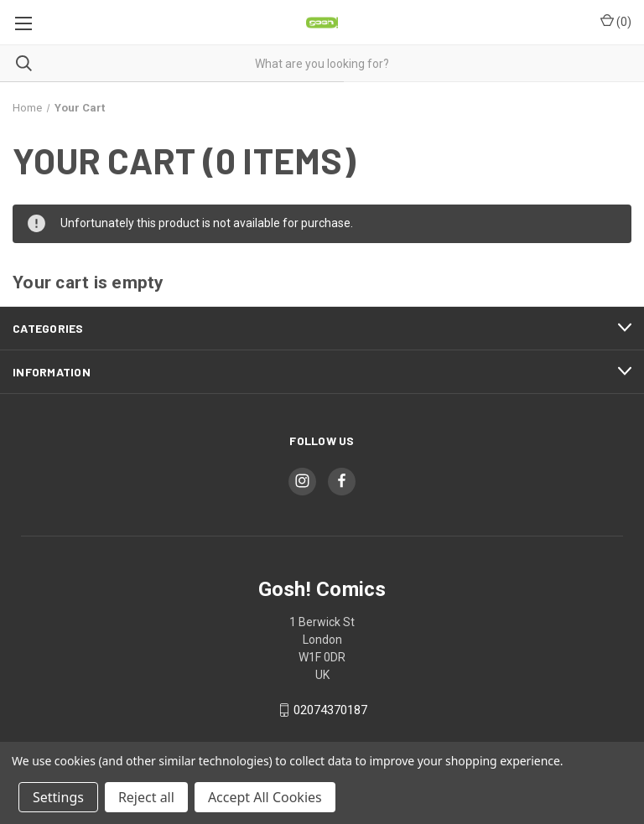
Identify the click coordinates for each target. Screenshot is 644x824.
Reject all (146, 797)
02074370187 (330, 710)
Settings (58, 797)
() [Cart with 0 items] (616, 21)
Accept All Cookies (265, 797)
